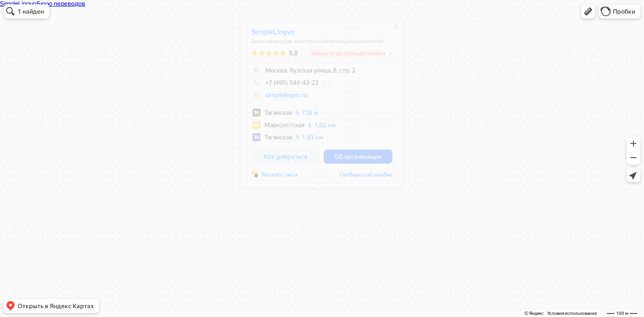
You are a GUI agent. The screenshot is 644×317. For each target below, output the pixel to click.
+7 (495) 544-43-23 (280, 86)
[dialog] (317, 106)
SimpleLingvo (269, 35)
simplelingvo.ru (282, 98)
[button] (588, 11)
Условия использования (572, 313)
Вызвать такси (275, 178)
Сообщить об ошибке (362, 178)
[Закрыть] (392, 30)
